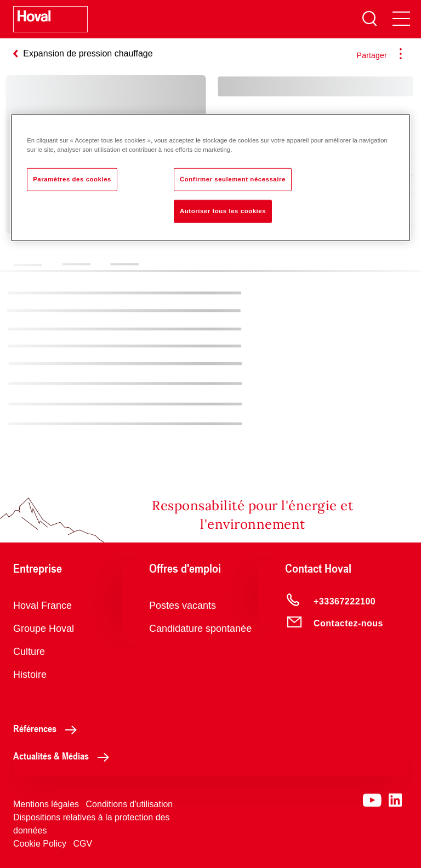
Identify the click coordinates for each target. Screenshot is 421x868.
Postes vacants (183, 606)
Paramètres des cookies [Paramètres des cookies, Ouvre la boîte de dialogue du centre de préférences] (72, 179)
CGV (83, 844)
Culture (29, 652)
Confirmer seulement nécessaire (233, 179)
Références (48, 728)
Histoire (30, 675)
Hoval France (42, 606)
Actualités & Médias (64, 756)
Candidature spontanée (200, 629)
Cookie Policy (40, 844)
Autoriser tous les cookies (223, 210)
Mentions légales (46, 804)
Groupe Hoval (44, 629)
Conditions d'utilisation (130, 804)
